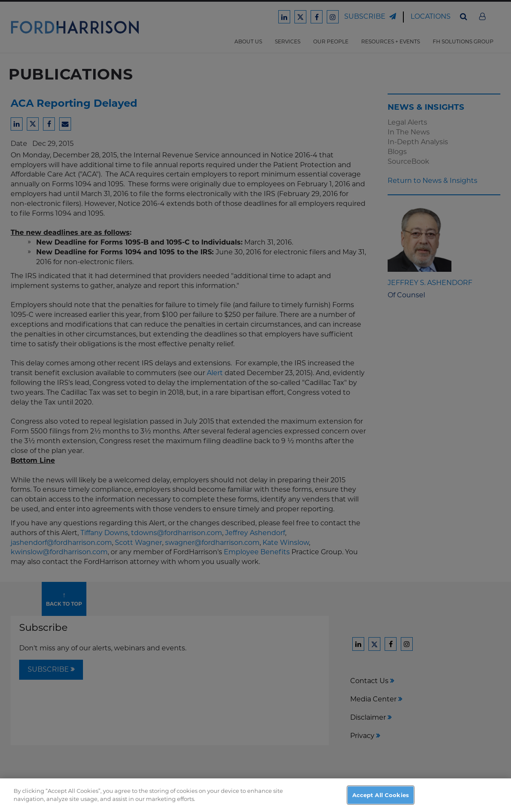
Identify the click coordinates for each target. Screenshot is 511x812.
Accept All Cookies (381, 799)
